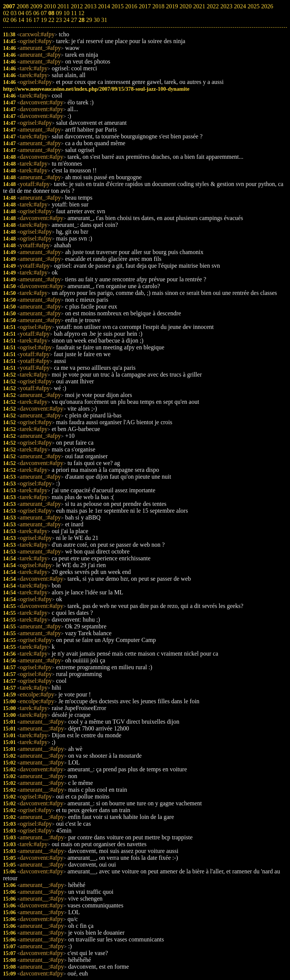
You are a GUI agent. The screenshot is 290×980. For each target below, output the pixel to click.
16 (29, 20)
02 (6, 20)
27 (74, 20)
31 (104, 20)
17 (36, 20)
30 (97, 20)
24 (66, 20)
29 (89, 20)
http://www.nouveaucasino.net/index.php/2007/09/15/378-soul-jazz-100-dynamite (96, 89)
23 (59, 20)
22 (51, 20)
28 (82, 20)
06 (14, 20)
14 (21, 20)
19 (44, 20)
